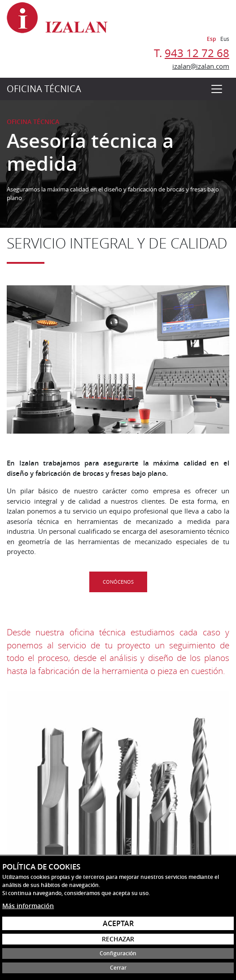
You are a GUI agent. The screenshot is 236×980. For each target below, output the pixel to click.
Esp (211, 39)
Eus (225, 39)
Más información (28, 906)
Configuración (118, 953)
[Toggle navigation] (217, 89)
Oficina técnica (44, 89)
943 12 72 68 (197, 53)
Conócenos (118, 582)
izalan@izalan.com (201, 66)
